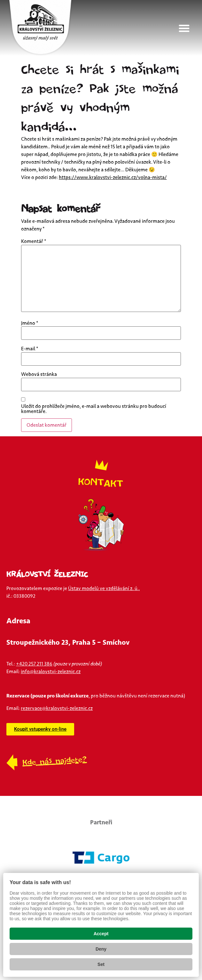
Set (101, 964)
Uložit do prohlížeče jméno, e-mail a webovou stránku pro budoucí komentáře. (94, 409)
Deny (101, 949)
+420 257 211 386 (34, 664)
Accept (101, 934)
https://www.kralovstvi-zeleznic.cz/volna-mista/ (113, 177)
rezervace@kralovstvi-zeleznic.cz (57, 708)
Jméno (30, 323)
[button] (187, 28)
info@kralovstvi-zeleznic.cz (51, 672)
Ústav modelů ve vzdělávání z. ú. (103, 588)
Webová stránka (39, 374)
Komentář (34, 241)
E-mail (30, 349)
